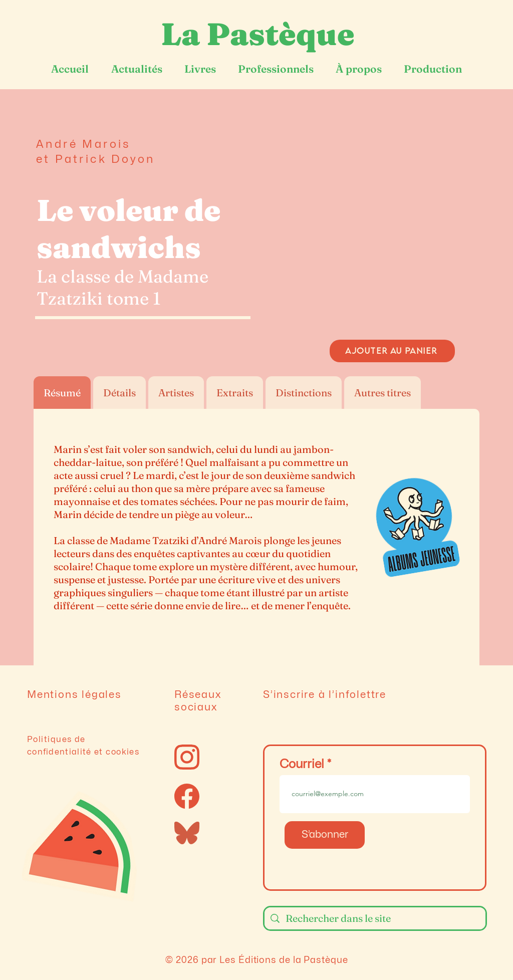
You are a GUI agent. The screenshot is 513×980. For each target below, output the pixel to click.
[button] (393, 232)
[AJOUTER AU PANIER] (392, 351)
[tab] (62, 393)
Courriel (302, 764)
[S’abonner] (325, 835)
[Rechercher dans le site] (375, 918)
